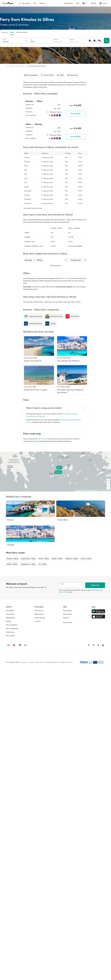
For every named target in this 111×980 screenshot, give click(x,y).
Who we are (39, 611)
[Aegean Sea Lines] (33, 316)
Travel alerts (68, 622)
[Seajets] (51, 324)
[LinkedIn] (103, 645)
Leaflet (78, 491)
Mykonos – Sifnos (72, 559)
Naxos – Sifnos (57, 559)
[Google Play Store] (98, 611)
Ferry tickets (10, 66)
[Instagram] (94, 645)
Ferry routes (21, 66)
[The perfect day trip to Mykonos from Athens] (72, 379)
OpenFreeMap (84, 491)
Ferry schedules (12, 625)
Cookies (31, 662)
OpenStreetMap (106, 491)
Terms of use (24, 662)
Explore (42, 3)
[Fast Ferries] (72, 316)
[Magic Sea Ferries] (33, 324)
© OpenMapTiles (92, 491)
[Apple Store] (98, 616)
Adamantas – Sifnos (28, 559)
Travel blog (10, 614)
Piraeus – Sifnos (12, 559)
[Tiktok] (98, 645)
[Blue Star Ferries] (54, 316)
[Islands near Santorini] (39, 349)
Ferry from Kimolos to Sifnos (36, 66)
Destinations (11, 618)
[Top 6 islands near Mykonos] (72, 349)
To (31, 39)
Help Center (68, 614)
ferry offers (66, 278)
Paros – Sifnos (44, 559)
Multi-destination (22, 32)
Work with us (39, 614)
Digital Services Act (66, 662)
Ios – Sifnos (43, 564)
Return (12, 32)
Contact (66, 618)
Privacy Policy (95, 590)
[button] (34, 260)
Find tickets (75, 114)
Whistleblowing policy (52, 662)
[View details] (46, 587)
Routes (8, 621)
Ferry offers (25, 3)
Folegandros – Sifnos (28, 564)
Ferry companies (12, 628)
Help (78, 3)
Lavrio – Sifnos (86, 559)
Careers (37, 621)
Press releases (40, 618)
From (4, 39)
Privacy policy (40, 662)
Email (62, 584)
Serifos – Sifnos (12, 564)
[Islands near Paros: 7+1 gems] (39, 379)
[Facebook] (89, 645)
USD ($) (93, 3)
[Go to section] (31, 75)
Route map (10, 632)
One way (5, 32)
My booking (68, 3)
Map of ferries (42, 439)
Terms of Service (64, 592)
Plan (35, 3)
